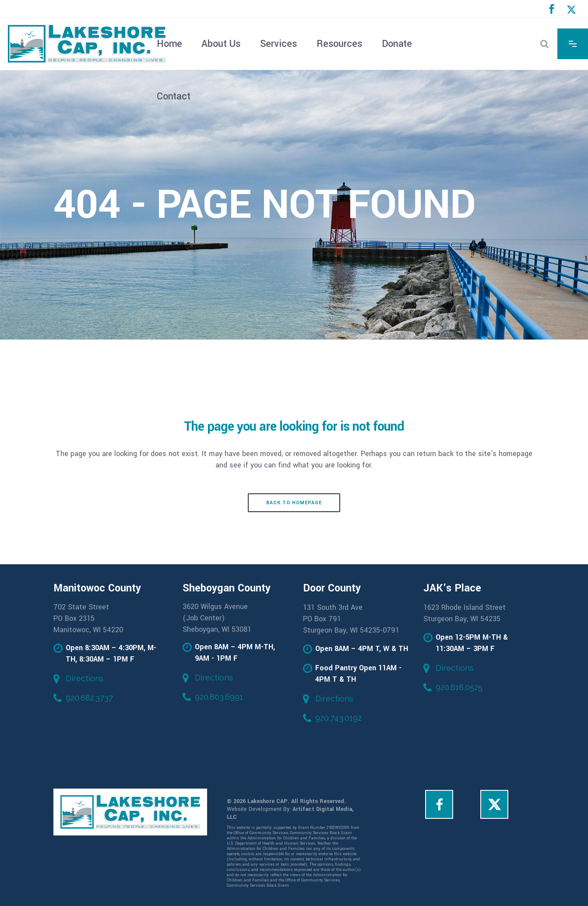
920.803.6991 (219, 697)
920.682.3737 (89, 698)
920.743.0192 (338, 718)
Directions (85, 678)
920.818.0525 (459, 687)
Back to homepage (294, 503)
